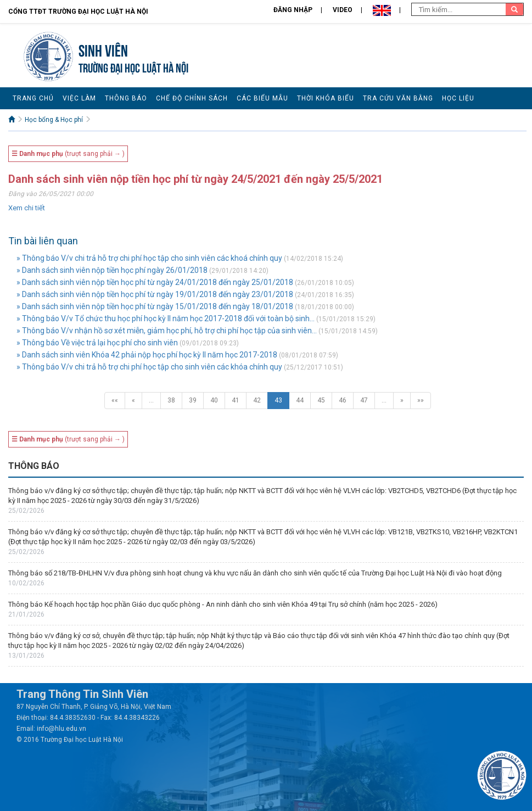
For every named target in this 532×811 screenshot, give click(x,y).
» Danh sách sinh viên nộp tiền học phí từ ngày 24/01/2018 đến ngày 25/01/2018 (155, 282)
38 (171, 400)
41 (236, 400)
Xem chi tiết (27, 208)
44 (300, 400)
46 (343, 400)
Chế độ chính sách (192, 98)
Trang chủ (33, 98)
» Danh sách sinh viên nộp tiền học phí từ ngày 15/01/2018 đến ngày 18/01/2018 (155, 306)
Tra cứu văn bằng (398, 98)
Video (343, 10)
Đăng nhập (293, 10)
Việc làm (79, 98)
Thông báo (126, 98)
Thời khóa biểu (326, 98)
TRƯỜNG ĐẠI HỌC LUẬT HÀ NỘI (133, 67)
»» (421, 400)
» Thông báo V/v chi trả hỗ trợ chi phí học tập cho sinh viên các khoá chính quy (149, 258)
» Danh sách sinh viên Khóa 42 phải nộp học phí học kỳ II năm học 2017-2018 (147, 355)
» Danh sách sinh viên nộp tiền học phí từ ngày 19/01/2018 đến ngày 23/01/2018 (155, 294)
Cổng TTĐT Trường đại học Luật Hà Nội (78, 12)
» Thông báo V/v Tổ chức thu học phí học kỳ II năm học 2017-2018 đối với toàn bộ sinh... (166, 318)
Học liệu (458, 98)
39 (193, 400)
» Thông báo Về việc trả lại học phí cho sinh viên (97, 343)
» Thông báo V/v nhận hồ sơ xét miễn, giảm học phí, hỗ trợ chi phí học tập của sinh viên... (167, 331)
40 (214, 400)
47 (364, 400)
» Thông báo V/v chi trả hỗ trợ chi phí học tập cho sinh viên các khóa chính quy (149, 367)
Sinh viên (103, 49)
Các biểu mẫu (262, 98)
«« (115, 400)
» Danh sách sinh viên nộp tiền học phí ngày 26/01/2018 (112, 270)
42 (257, 400)
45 (321, 400)
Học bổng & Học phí (54, 120)
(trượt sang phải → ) (68, 154)
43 (278, 400)
